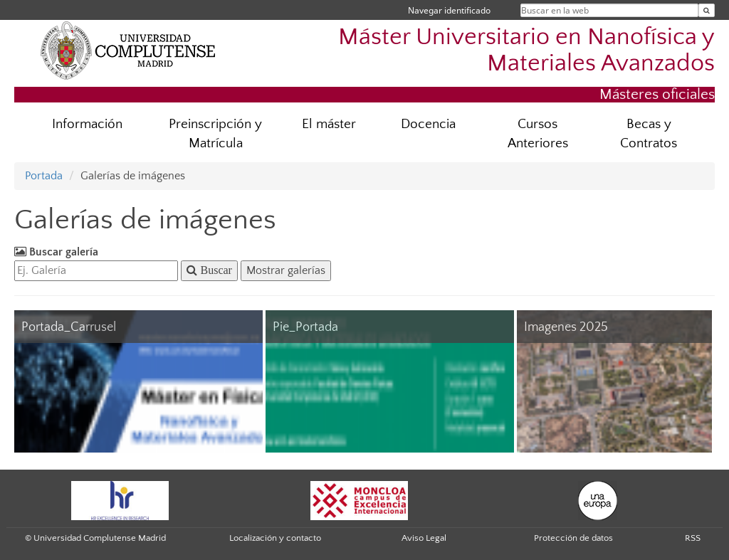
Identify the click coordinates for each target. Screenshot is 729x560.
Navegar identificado (449, 10)
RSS (693, 538)
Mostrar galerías (286, 270)
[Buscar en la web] (707, 10)
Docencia (428, 124)
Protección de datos (573, 538)
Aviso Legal (424, 538)
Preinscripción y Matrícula (215, 134)
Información (87, 124)
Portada (44, 176)
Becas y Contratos (649, 134)
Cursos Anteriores (538, 134)
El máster (329, 124)
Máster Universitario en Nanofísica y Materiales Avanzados (526, 51)
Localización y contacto (275, 538)
